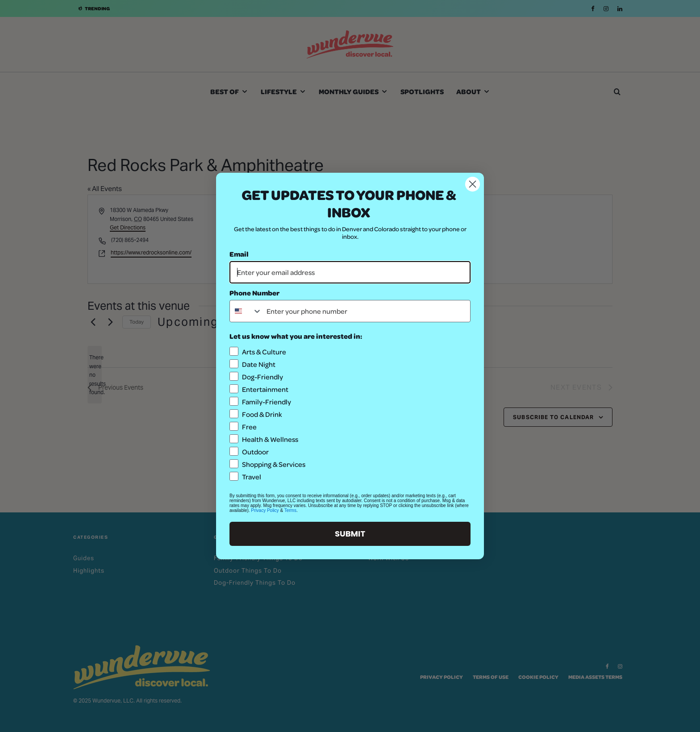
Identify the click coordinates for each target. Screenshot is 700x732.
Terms (290, 510)
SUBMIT (350, 534)
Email (239, 254)
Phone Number (254, 293)
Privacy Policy (265, 510)
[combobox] (246, 311)
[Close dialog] (473, 184)
